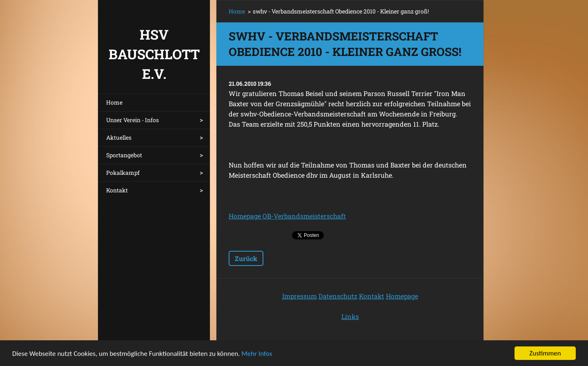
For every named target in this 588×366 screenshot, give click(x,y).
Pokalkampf (123, 173)
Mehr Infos (257, 354)
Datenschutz (338, 296)
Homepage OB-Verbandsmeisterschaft (287, 216)
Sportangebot (124, 155)
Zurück (246, 258)
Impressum (300, 296)
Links (350, 316)
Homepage (402, 296)
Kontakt (117, 190)
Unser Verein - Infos (133, 120)
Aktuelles (119, 137)
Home (114, 102)
